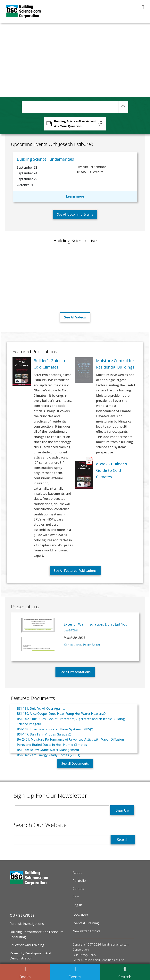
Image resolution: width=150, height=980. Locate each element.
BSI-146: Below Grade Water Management (48, 750)
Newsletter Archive (87, 931)
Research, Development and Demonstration (30, 956)
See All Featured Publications (75, 571)
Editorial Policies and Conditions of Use (99, 960)
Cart (76, 897)
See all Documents (75, 763)
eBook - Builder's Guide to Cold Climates (112, 470)
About (77, 873)
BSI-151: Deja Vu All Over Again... (41, 708)
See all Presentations (75, 672)
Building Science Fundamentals (45, 159)
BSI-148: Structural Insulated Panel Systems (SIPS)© (55, 729)
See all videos (75, 317)
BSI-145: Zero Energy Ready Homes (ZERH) (48, 755)
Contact (78, 889)
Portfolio (79, 881)
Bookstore (80, 915)
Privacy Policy (87, 955)
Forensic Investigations (27, 924)
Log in (77, 905)
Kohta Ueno (72, 645)
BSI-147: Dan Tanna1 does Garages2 (44, 734)
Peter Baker (92, 645)
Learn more (75, 196)
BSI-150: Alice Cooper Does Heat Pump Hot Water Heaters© (61, 714)
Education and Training (27, 945)
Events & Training (86, 923)
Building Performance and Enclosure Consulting (37, 934)
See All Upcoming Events (75, 214)
